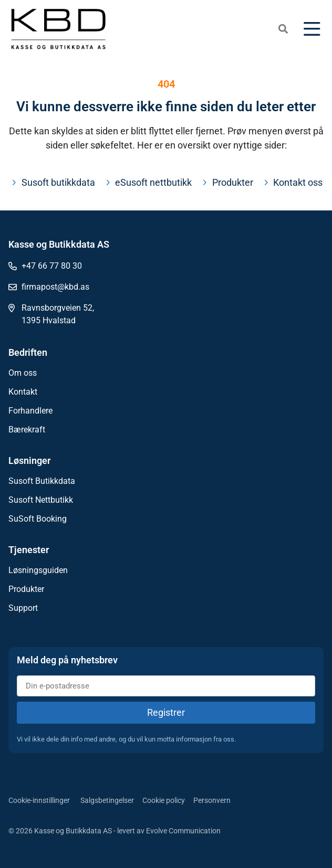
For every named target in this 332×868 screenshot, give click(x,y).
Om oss (23, 373)
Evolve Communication (183, 831)
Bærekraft (27, 430)
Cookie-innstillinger (39, 800)
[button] (283, 29)
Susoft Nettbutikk (41, 500)
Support (23, 608)
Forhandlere (30, 411)
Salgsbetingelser (107, 800)
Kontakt (23, 392)
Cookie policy (164, 800)
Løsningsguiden (38, 570)
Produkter (26, 589)
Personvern (212, 800)
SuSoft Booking (38, 519)
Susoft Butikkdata (42, 481)
